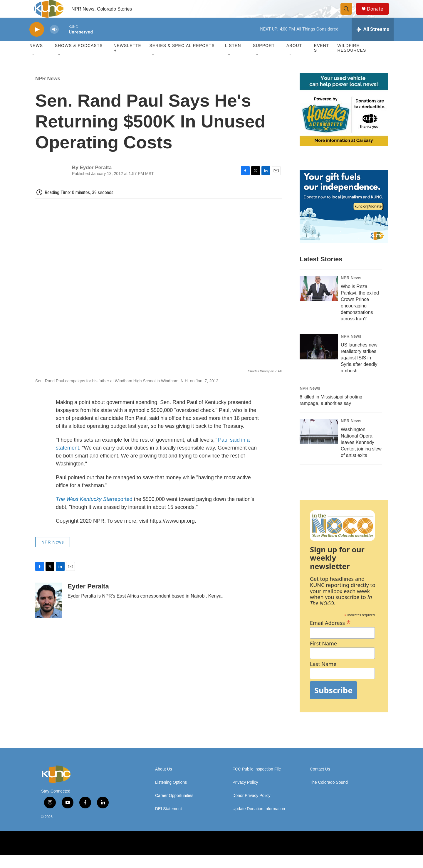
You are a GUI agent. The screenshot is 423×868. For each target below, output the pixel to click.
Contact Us (320, 782)
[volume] (54, 43)
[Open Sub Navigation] (34, 68)
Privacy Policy (245, 796)
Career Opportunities (174, 809)
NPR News (48, 92)
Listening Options (171, 796)
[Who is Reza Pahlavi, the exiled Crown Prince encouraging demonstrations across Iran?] (319, 302)
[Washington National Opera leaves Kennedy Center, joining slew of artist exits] (319, 445)
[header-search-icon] (349, 16)
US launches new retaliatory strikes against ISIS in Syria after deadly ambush (359, 371)
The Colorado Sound (329, 796)
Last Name (323, 677)
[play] (37, 43)
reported (95, 512)
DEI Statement (168, 822)
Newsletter (127, 61)
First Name (323, 657)
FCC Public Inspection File (257, 782)
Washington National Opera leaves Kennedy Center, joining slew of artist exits (361, 456)
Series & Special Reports (182, 59)
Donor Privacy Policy (251, 809)
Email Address (330, 635)
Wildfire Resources (352, 61)
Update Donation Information (259, 822)
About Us (164, 782)
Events (322, 61)
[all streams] (373, 43)
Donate (379, 15)
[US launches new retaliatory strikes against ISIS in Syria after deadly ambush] (319, 360)
